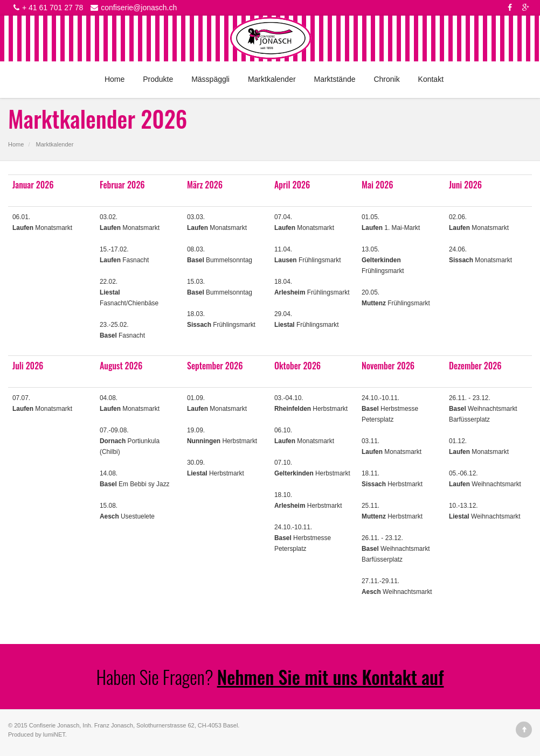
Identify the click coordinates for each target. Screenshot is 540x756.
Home (115, 79)
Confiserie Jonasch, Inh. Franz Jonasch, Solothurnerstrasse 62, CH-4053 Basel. (134, 725)
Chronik (386, 79)
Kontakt (431, 79)
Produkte (158, 79)
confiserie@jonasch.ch (132, 8)
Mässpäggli (210, 79)
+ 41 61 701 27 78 (47, 8)
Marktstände (334, 79)
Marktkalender (272, 79)
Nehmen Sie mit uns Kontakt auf (331, 677)
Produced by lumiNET (37, 734)
